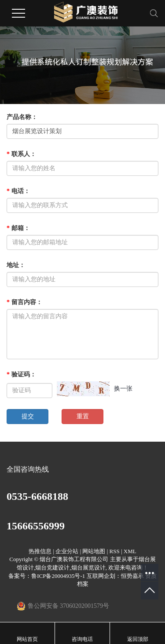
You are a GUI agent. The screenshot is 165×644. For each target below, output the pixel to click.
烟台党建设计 (52, 568)
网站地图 (94, 551)
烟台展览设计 (88, 568)
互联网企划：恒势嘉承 (115, 576)
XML (130, 551)
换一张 (123, 389)
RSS (115, 551)
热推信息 (40, 551)
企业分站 (67, 551)
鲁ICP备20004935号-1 (58, 576)
